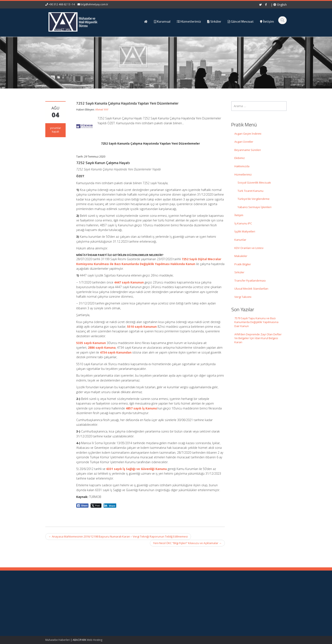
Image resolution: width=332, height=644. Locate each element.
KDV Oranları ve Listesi (249, 248)
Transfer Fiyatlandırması (250, 281)
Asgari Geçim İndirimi (248, 134)
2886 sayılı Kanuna (102, 348)
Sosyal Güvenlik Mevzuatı (254, 182)
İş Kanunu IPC (243, 223)
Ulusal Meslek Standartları (251, 289)
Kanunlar (240, 240)
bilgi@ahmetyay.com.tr (94, 4)
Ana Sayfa (181, 594)
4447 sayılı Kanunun (129, 282)
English (280, 5)
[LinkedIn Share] (110, 506)
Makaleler (241, 256)
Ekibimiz (240, 158)
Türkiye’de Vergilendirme (254, 199)
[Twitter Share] (96, 506)
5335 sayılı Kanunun (91, 343)
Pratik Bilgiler (243, 264)
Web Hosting (95, 640)
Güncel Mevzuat (185, 606)
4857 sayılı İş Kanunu (141, 408)
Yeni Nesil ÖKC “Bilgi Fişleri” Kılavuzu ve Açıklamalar (187, 543)
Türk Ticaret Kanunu (250, 191)
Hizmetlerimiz (243, 174)
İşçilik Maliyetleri (245, 231)
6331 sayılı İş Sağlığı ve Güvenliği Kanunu (137, 469)
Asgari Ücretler (244, 142)
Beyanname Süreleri (248, 150)
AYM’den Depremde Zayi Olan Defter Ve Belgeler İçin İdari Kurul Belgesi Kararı (258, 338)
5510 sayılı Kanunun (142, 327)
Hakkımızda (242, 166)
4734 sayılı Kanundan (116, 352)
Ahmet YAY (102, 110)
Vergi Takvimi (243, 297)
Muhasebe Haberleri (58, 640)
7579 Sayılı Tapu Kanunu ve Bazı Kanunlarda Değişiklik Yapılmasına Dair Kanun (256, 322)
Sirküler (239, 272)
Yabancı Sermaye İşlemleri (255, 207)
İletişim (239, 215)
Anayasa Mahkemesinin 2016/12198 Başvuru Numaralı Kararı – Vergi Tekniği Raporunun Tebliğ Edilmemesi (118, 536)
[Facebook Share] (82, 506)
